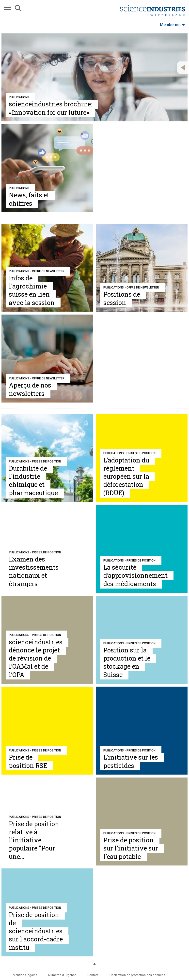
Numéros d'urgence (62, 975)
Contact (93, 975)
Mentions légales (25, 975)
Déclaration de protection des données (137, 975)
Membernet (173, 25)
